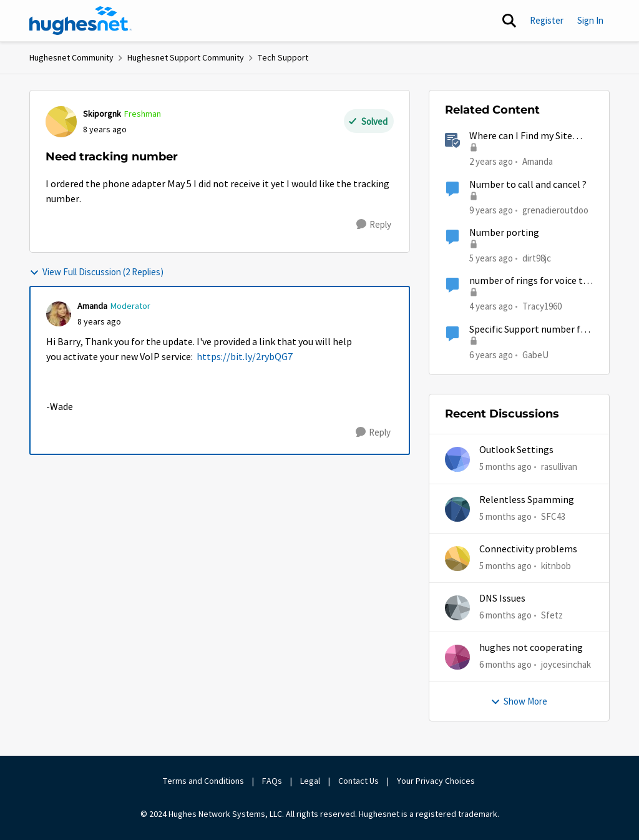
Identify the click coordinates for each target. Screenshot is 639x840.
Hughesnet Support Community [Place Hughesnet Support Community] (186, 57)
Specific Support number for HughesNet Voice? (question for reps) (529, 330)
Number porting (504, 233)
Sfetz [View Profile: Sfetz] (552, 615)
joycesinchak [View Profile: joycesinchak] (566, 664)
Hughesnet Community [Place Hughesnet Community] (71, 57)
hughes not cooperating (531, 648)
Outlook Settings (516, 450)
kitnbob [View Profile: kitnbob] (556, 566)
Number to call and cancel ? (528, 185)
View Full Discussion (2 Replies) (96, 272)
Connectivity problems (528, 549)
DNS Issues (502, 598)
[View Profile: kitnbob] (457, 559)
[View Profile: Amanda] (59, 314)
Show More (519, 701)
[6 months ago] (505, 616)
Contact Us (359, 781)
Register (547, 20)
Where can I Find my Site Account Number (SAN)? (521, 136)
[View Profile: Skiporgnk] (61, 122)
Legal (310, 781)
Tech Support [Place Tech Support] (283, 57)
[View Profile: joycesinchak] (457, 657)
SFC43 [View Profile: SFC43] (553, 516)
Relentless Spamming (527, 500)
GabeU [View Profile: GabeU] (535, 354)
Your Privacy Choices (437, 781)
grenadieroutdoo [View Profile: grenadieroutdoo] (555, 209)
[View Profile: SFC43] (457, 509)
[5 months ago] (505, 467)
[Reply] (374, 225)
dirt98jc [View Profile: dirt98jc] (537, 258)
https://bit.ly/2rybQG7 (245, 357)
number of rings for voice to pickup (529, 281)
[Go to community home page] (80, 21)
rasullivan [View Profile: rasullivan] (559, 466)
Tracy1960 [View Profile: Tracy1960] (542, 306)
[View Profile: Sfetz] (457, 608)
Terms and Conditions (203, 781)
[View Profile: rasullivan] (457, 459)
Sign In (590, 20)
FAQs (272, 781)
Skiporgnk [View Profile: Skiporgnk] (102, 114)
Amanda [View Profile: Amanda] (92, 306)
